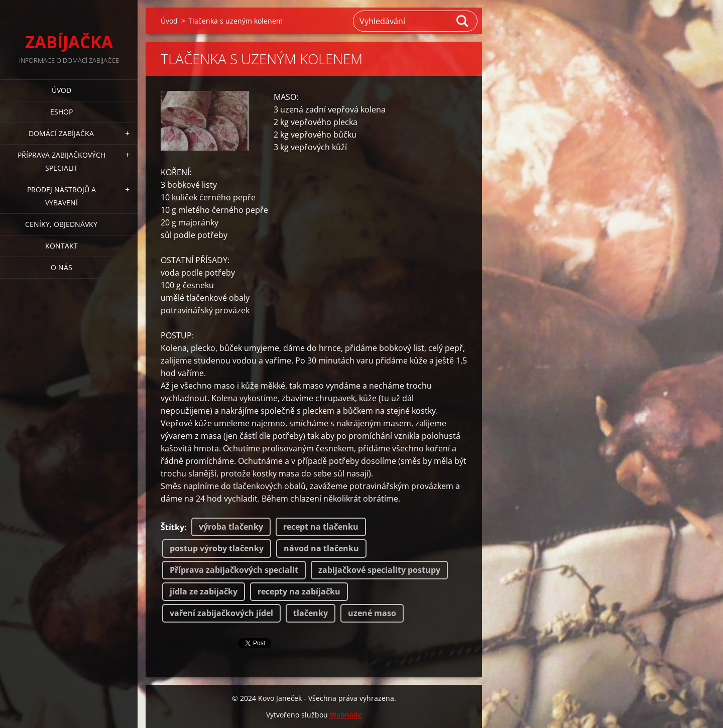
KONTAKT (62, 246)
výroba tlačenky (231, 527)
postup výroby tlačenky (217, 548)
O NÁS (62, 267)
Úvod (62, 90)
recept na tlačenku (321, 527)
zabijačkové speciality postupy (379, 570)
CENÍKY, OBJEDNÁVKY (61, 224)
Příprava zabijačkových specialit (234, 570)
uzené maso (372, 613)
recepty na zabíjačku (299, 591)
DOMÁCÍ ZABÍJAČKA (61, 133)
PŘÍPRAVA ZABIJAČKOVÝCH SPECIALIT (62, 161)
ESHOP (62, 112)
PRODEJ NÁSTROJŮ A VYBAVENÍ (62, 196)
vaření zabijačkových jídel (221, 613)
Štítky (172, 527)
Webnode (346, 715)
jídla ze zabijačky (204, 591)
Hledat (463, 21)
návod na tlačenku (321, 548)
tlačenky (311, 613)
